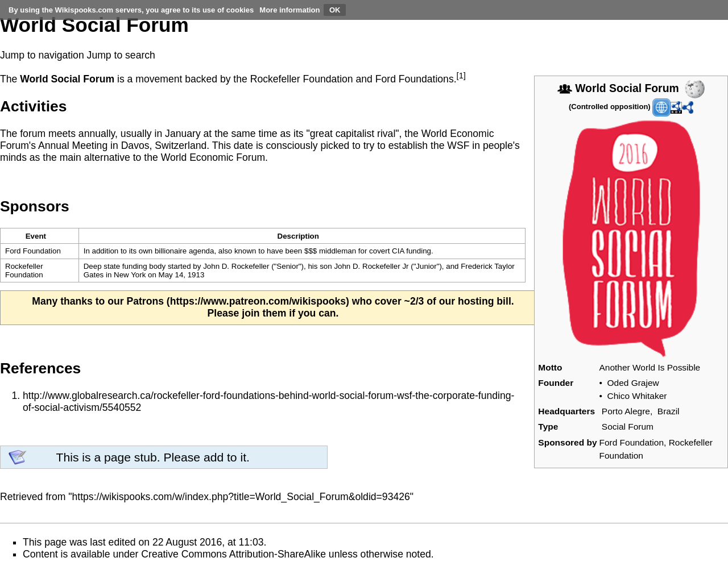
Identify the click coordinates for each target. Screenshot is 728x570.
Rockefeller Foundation (302, 79)
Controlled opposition (609, 107)
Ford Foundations (415, 79)
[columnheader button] (302, 236)
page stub (131, 457)
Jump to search (121, 55)
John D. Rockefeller (236, 266)
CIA (398, 251)
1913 (196, 275)
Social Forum (628, 427)
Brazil (669, 411)
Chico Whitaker (637, 396)
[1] (461, 76)
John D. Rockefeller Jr (371, 266)
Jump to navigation (42, 55)
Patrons (145, 301)
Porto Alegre (626, 411)
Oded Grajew (633, 383)
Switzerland (181, 145)
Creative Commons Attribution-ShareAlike (233, 554)
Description (298, 236)
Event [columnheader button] (36, 236)
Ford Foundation (632, 442)
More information (289, 10)
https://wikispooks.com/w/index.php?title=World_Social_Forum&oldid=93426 (241, 497)
